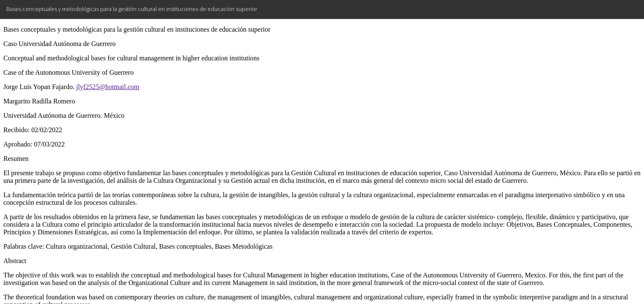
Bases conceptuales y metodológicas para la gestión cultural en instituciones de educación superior (132, 9)
